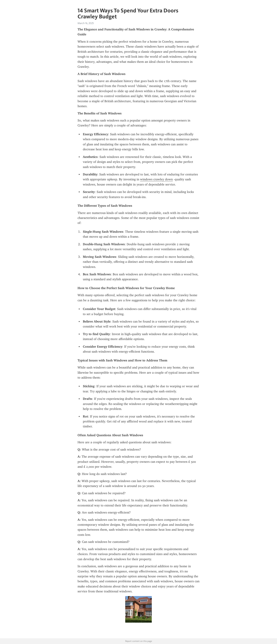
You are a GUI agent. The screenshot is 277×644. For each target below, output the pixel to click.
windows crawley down (156, 179)
